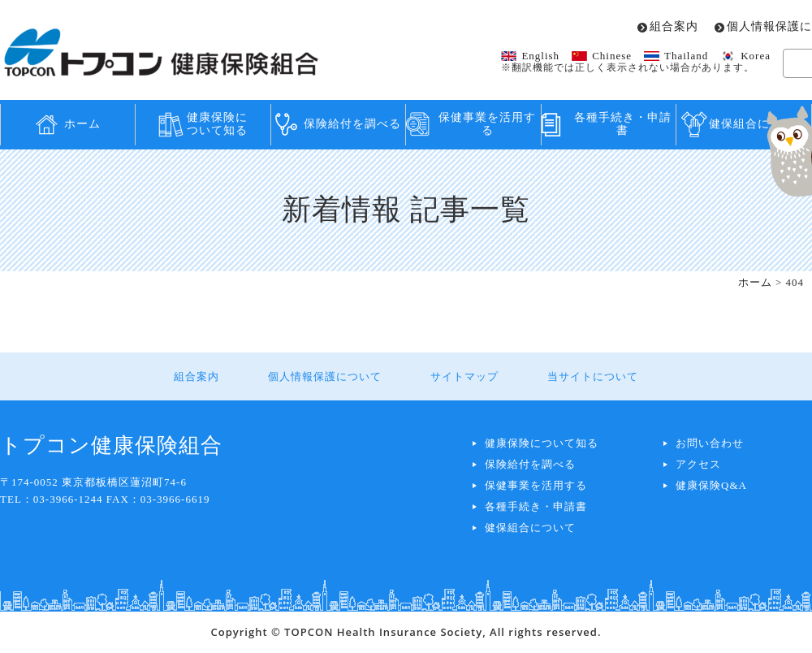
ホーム (82, 124)
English (540, 56)
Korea (756, 56)
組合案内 (674, 27)
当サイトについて (593, 376)
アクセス (698, 464)
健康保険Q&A (711, 485)
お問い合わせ (710, 443)
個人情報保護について (325, 376)
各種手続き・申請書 (623, 124)
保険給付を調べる (352, 124)
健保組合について (530, 528)
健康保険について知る (217, 124)
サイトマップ (464, 376)
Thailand (686, 56)
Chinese (612, 56)
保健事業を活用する (487, 124)
